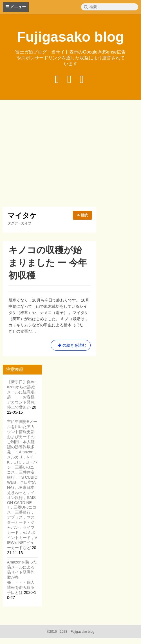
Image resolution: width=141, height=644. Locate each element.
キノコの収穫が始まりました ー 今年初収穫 (48, 263)
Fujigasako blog (70, 37)
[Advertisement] (72, 154)
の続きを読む (71, 346)
